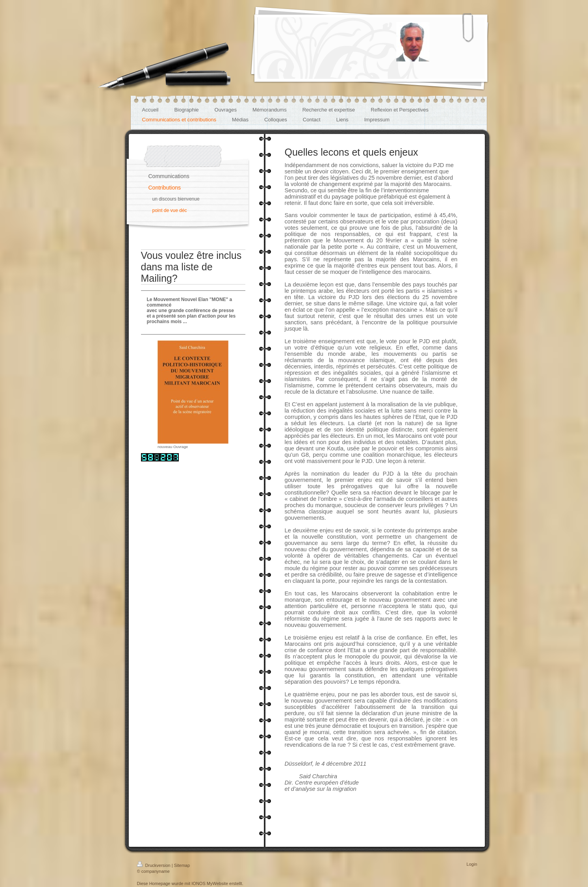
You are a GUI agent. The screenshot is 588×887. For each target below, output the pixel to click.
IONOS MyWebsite (210, 883)
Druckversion (154, 865)
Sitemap (182, 865)
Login (472, 864)
